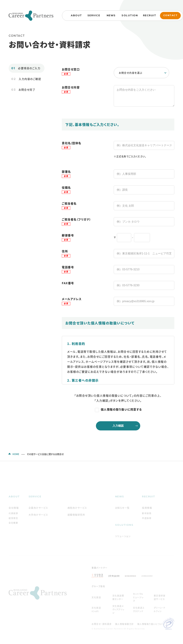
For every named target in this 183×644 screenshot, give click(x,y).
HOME (16, 458)
